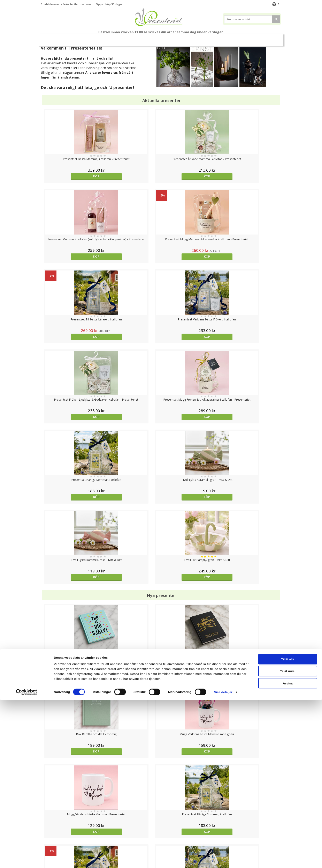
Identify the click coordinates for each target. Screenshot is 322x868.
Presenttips (184, 39)
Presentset (159, 39)
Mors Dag (68, 39)
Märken (270, 39)
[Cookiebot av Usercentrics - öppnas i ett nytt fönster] (27, 860)
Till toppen (161, 809)
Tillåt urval (288, 839)
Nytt (49, 39)
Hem (205, 39)
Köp (71, 176)
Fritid (236, 39)
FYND (161, 48)
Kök (221, 39)
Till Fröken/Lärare (97, 39)
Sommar (137, 39)
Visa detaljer (223, 860)
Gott (253, 39)
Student (120, 39)
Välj (71, 605)
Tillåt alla (288, 827)
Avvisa (288, 851)
